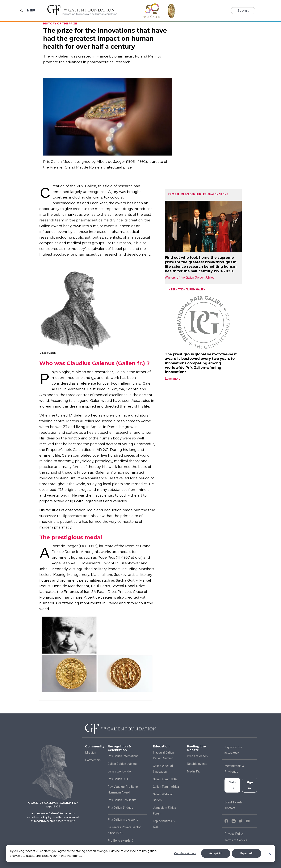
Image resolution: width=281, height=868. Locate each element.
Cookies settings (185, 853)
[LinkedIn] (234, 821)
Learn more (175, 378)
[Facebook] (227, 821)
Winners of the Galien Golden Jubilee (192, 277)
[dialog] (140, 853)
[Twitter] (241, 821)
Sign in (250, 785)
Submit (243, 11)
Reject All (246, 853)
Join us (232, 785)
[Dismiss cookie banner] (270, 853)
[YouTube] (248, 821)
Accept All (216, 853)
